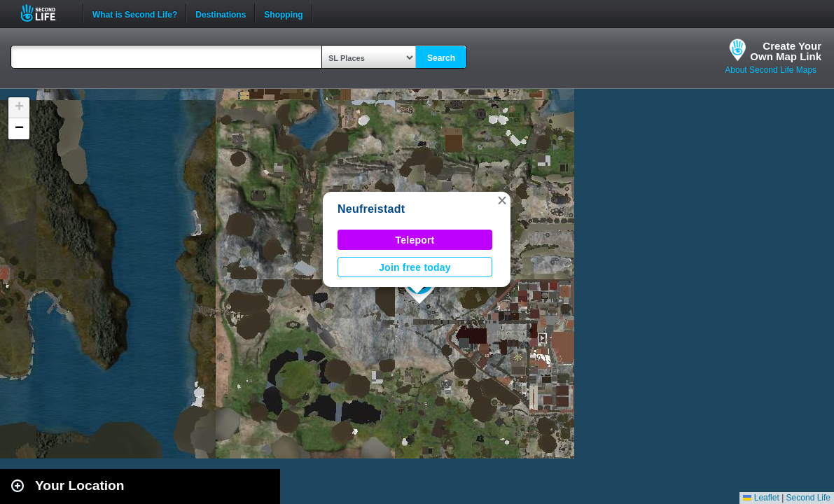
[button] (502, 200)
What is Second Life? (135, 13)
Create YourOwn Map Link (786, 51)
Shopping (283, 13)
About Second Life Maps (771, 70)
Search (441, 58)
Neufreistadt (371, 209)
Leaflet (761, 498)
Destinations (221, 13)
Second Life (46, 13)
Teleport (415, 240)
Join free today (415, 267)
